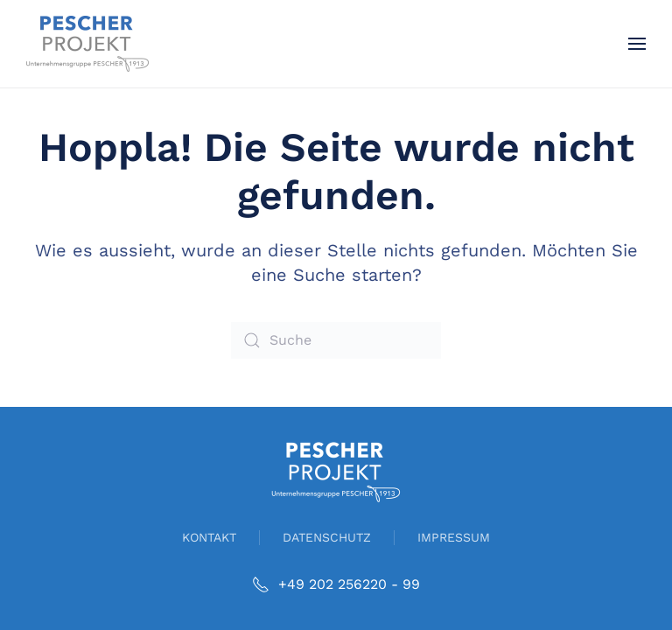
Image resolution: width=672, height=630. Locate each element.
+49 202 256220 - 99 (336, 584)
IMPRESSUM (454, 537)
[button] (637, 44)
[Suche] (336, 340)
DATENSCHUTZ (327, 537)
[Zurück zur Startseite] (87, 44)
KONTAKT (209, 537)
